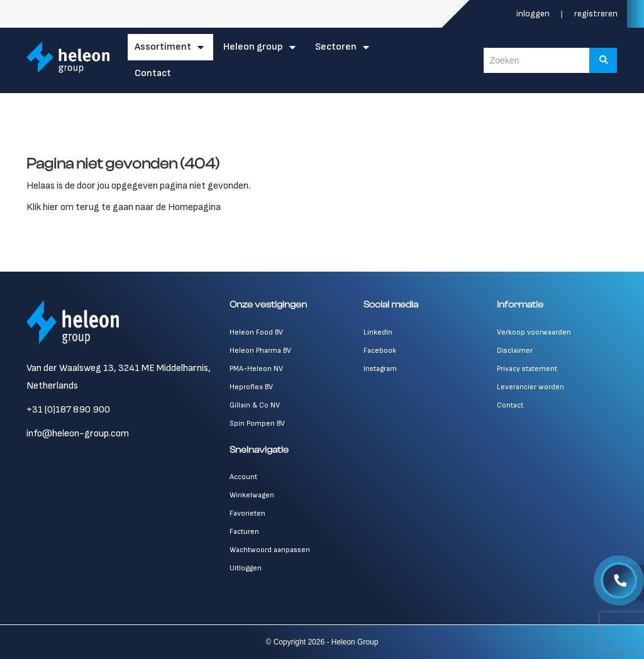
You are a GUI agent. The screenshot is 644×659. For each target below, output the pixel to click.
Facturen (244, 532)
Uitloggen (246, 568)
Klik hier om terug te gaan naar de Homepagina (124, 207)
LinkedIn (378, 332)
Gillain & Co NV (255, 405)
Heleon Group (254, 47)
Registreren (596, 14)
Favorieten (247, 513)
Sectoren (336, 47)
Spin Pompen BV (257, 424)
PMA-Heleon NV (256, 369)
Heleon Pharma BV (260, 351)
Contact (153, 73)
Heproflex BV (251, 387)
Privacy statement (527, 369)
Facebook (380, 351)
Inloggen (534, 14)
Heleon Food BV (256, 332)
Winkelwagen (252, 495)
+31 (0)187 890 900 (68, 410)
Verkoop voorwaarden (534, 332)
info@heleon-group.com (78, 434)
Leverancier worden (530, 387)
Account (243, 477)
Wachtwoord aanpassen (270, 550)
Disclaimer (515, 351)
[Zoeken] (604, 60)
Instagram (380, 369)
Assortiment (164, 47)
